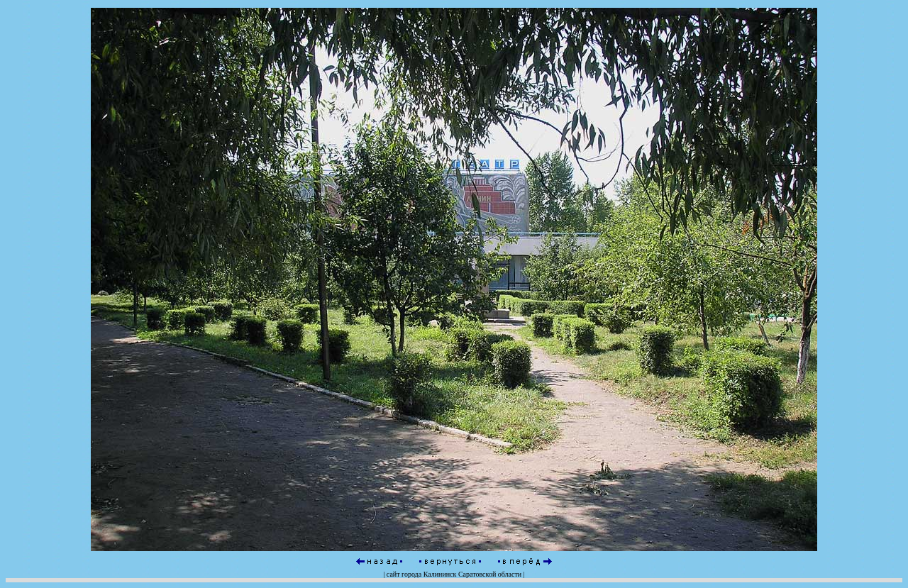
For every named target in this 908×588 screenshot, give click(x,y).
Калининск (440, 574)
